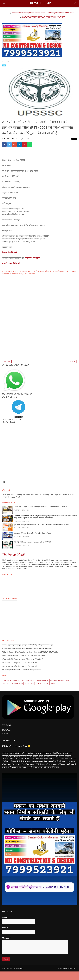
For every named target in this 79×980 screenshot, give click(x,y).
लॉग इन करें (36, 266)
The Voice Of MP (40, 3)
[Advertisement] (39, 352)
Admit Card (7, 689)
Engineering (30, 689)
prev (3, 491)
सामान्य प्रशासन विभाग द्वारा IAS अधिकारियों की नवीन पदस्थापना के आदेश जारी (25, 664)
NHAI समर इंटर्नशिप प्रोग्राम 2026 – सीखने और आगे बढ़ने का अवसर (21, 678)
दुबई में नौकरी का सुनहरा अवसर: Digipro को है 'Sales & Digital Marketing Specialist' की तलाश (42, 533)
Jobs (4, 65)
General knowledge (57, 689)
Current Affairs (19, 689)
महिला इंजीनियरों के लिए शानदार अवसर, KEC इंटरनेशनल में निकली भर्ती (22, 668)
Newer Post (7, 369)
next (5, 491)
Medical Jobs (29, 692)
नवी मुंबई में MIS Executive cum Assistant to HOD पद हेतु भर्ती (33, 550)
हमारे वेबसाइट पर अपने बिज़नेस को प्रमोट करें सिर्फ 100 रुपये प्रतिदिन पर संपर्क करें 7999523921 (43, 13)
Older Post (72, 369)
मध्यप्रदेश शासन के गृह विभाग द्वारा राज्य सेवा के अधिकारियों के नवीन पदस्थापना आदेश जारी (28, 653)
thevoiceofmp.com (70, 977)
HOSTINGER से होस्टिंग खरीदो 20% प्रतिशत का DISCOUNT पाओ (43, 17)
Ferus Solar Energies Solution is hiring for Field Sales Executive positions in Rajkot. (41, 515)
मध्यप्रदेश (53, 692)
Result (46, 692)
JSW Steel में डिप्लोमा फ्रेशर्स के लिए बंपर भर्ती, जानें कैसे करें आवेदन (33, 542)
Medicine (39, 692)
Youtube (5, 742)
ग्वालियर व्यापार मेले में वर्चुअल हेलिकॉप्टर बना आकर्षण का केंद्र (19, 671)
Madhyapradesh (17, 692)
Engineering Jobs (42, 689)
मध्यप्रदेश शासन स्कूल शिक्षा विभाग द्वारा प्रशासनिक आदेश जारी (20, 675)
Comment (74, 147)
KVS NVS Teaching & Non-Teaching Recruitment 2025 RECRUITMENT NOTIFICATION (30, 660)
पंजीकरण (28, 266)
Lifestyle (6, 692)
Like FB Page (6, 738)
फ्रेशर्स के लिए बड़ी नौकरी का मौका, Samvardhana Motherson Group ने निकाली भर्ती (27, 657)
